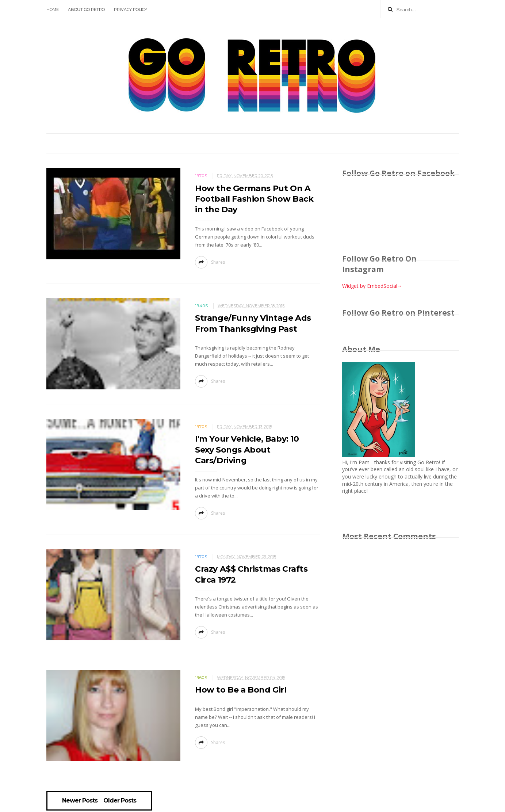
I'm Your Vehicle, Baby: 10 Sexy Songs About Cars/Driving (247, 450)
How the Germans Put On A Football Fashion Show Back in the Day (254, 199)
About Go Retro (86, 9)
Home (53, 9)
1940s (202, 306)
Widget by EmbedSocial (372, 286)
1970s (201, 176)
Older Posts (120, 801)
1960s (201, 678)
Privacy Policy (131, 9)
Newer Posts (80, 801)
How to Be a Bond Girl (241, 690)
